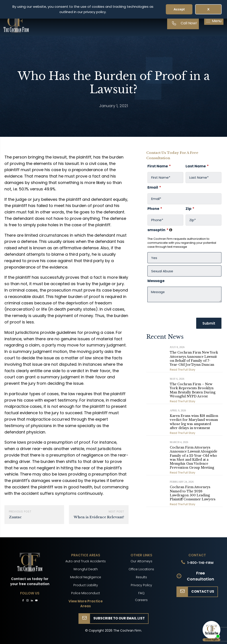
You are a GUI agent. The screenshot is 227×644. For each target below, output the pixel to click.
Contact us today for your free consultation (30, 581)
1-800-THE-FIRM (200, 563)
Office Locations (141, 569)
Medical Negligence (86, 577)
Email (154, 188)
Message (156, 281)
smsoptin (160, 230)
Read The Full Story (183, 370)
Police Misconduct (86, 593)
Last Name (197, 166)
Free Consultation (201, 576)
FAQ (141, 593)
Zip (190, 209)
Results (141, 577)
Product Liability (86, 585)
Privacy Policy (141, 585)
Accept (179, 9)
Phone (155, 209)
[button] (214, 21)
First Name (159, 166)
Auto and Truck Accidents (86, 561)
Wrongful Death (86, 569)
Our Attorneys (141, 561)
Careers (141, 600)
